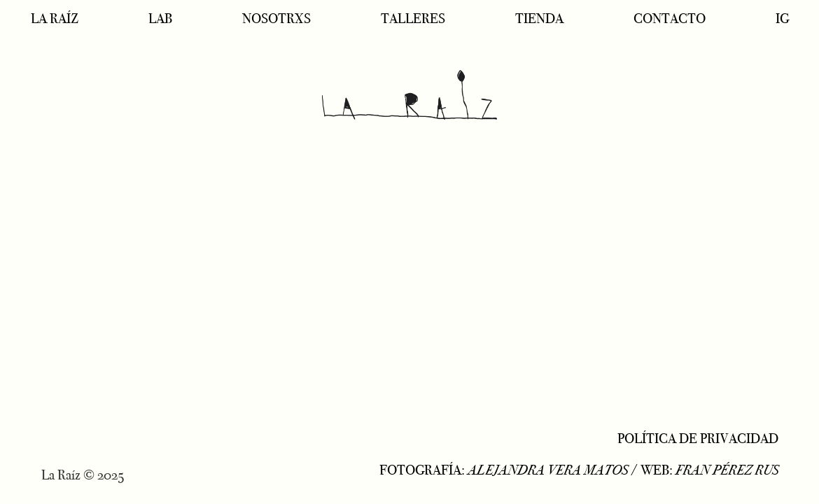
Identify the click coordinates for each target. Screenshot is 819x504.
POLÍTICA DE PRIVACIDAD (698, 438)
